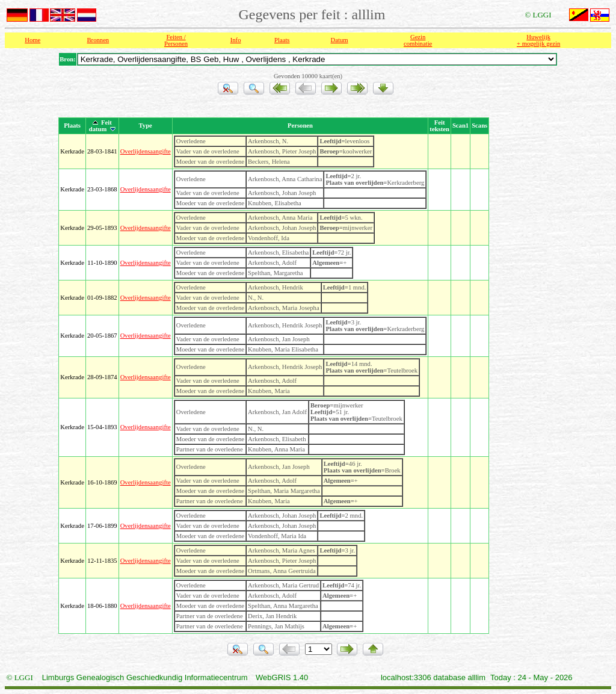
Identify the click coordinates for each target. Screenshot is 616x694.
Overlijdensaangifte (146, 151)
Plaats (282, 40)
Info (236, 40)
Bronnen (98, 40)
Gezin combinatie (418, 40)
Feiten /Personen (176, 40)
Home (32, 40)
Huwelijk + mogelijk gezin (538, 40)
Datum (340, 40)
